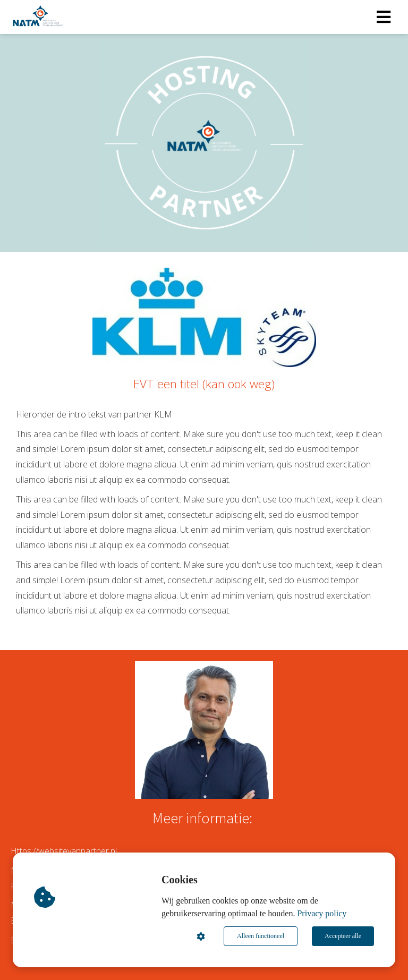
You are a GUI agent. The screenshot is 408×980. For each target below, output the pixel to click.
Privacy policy (322, 913)
